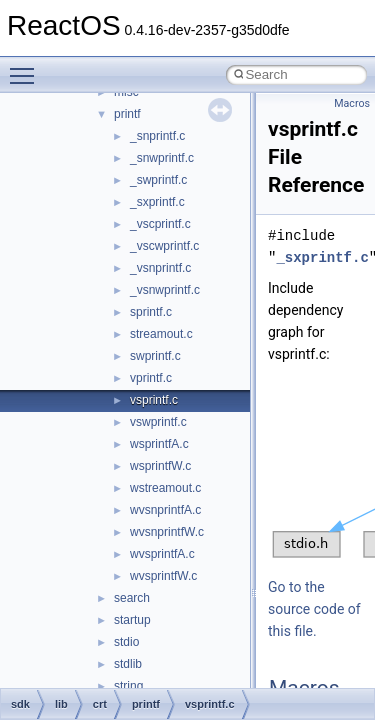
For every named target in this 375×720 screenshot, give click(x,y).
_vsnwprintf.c (165, 290)
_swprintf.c (158, 180)
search (132, 598)
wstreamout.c (165, 488)
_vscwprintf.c (164, 246)
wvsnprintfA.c (165, 510)
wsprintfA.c (159, 444)
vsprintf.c (154, 400)
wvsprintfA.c (162, 554)
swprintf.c (155, 356)
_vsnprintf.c (160, 268)
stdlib (128, 664)
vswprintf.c (158, 422)
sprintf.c (151, 312)
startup (132, 620)
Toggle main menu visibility (27, 67)
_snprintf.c (157, 136)
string (128, 686)
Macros (352, 103)
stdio (126, 642)
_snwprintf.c (162, 158)
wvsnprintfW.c (167, 532)
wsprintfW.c (160, 466)
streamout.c (161, 334)
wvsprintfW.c (163, 576)
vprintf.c (151, 378)
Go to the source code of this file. (314, 609)
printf (127, 114)
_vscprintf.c (160, 224)
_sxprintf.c (157, 202)
